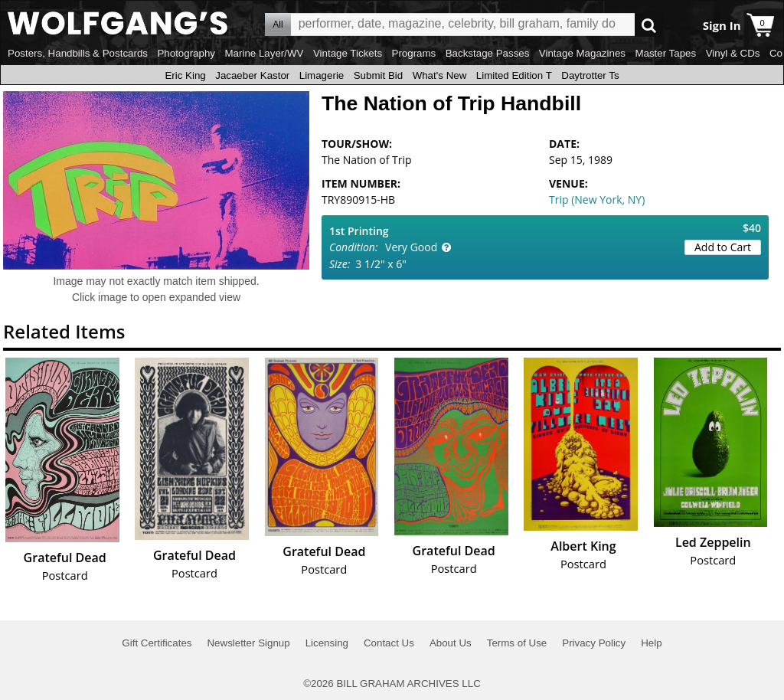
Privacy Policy (594, 643)
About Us (451, 643)
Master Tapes (665, 53)
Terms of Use (517, 643)
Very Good (411, 247)
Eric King (185, 75)
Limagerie (322, 75)
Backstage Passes (488, 53)
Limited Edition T (514, 75)
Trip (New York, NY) (597, 200)
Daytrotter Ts (590, 75)
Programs (414, 53)
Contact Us (389, 643)
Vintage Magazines (582, 53)
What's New (440, 75)
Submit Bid (378, 75)
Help (651, 643)
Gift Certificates (157, 643)
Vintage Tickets (348, 53)
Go (649, 25)
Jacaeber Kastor (252, 75)
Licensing (327, 643)
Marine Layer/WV (264, 53)
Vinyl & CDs (733, 53)
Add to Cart (723, 247)
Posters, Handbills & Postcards (78, 53)
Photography (186, 53)
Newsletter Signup (248, 643)
